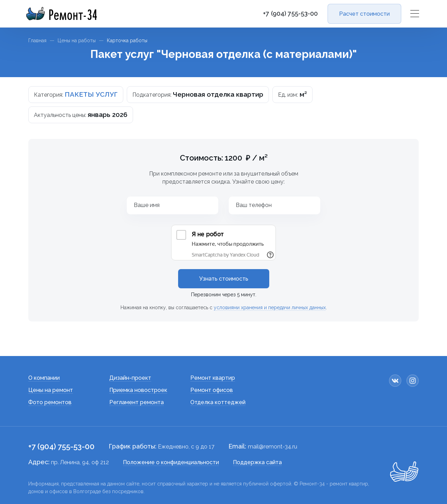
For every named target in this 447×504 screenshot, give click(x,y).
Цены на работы (77, 40)
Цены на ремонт (51, 390)
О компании (44, 378)
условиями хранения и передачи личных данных (270, 307)
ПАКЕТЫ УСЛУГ (91, 94)
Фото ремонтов (50, 402)
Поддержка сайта (257, 462)
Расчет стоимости (364, 14)
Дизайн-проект (130, 378)
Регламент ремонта (137, 402)
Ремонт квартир (213, 378)
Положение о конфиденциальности (171, 462)
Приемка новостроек (138, 390)
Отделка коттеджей (218, 402)
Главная (37, 40)
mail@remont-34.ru (273, 447)
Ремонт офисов (212, 390)
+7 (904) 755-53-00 (290, 14)
